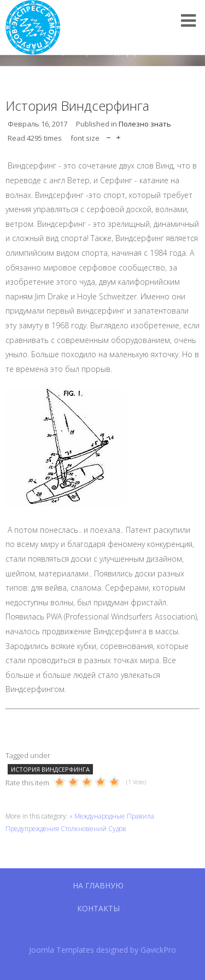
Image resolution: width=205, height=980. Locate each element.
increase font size (118, 135)
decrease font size (109, 135)
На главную (98, 885)
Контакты (98, 908)
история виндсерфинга (50, 769)
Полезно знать (145, 124)
